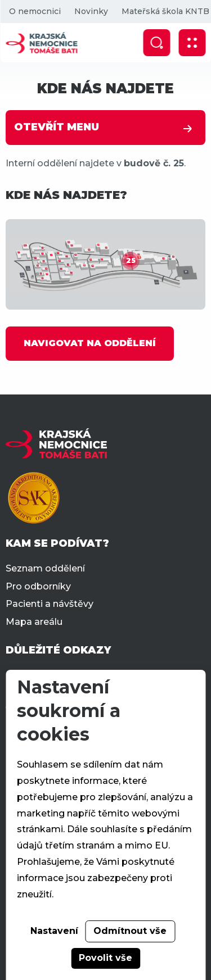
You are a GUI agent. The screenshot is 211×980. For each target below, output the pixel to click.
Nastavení (54, 931)
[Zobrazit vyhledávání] (156, 43)
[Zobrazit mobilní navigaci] (192, 43)
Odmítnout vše (130, 931)
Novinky (91, 11)
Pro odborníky (38, 586)
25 (131, 260)
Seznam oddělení (45, 568)
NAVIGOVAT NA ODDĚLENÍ (90, 343)
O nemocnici (34, 11)
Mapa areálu (34, 622)
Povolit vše (105, 958)
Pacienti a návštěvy (50, 604)
